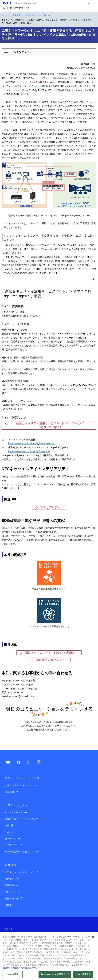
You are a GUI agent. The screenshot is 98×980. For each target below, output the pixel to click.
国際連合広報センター (50, 660)
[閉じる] (93, 939)
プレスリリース (32, 15)
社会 (7, 832)
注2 (58, 90)
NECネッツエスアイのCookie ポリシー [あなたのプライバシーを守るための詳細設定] (22, 970)
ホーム (4, 15)
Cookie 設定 (12, 976)
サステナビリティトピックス (19, 852)
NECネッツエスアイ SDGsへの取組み (50, 653)
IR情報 (8, 905)
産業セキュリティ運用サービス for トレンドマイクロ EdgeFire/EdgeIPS (50, 425)
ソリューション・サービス (18, 785)
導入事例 (9, 792)
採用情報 (9, 879)
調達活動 (9, 885)
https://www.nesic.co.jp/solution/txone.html (29, 451)
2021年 (47, 15)
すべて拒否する (83, 976)
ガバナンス (10, 839)
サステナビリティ (14, 812)
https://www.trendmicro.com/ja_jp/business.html (32, 443)
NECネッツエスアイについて (19, 872)
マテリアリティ (50, 507)
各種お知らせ (12, 898)
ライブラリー (12, 845)
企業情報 (16, 15)
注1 (41, 86)
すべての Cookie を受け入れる (55, 976)
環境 (7, 826)
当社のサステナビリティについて (22, 819)
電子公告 (9, 929)
